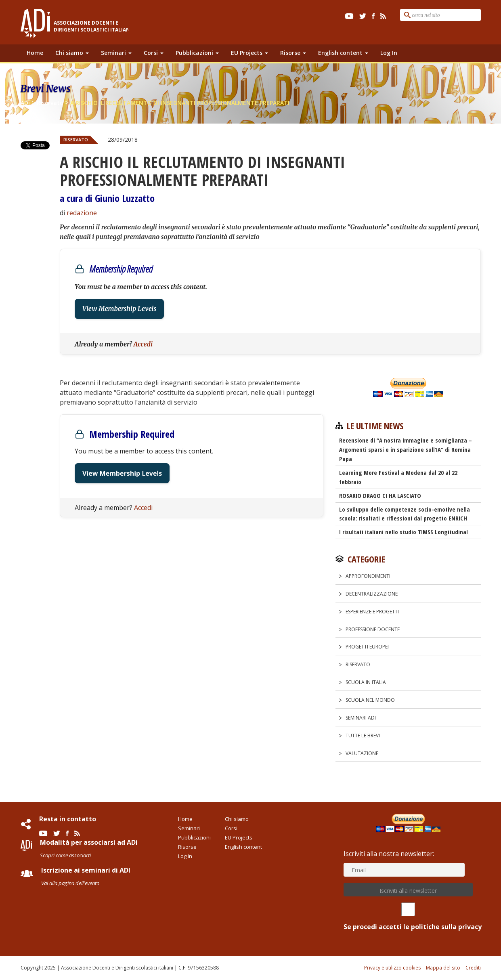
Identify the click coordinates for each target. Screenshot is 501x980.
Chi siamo (72, 53)
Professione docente (373, 629)
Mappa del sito (443, 968)
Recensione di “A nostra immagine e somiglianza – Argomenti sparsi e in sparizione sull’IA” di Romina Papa (406, 449)
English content (343, 53)
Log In (389, 53)
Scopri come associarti (65, 855)
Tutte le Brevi (363, 736)
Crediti (473, 968)
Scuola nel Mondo (370, 700)
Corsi (154, 53)
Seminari (116, 53)
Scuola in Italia (366, 682)
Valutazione (362, 753)
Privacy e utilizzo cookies (392, 968)
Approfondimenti (368, 576)
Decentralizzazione (372, 594)
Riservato (76, 140)
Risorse (293, 53)
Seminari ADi (361, 718)
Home (35, 53)
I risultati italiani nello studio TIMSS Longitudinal (404, 532)
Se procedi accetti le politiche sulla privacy (408, 917)
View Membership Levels (119, 309)
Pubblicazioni (197, 53)
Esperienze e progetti (372, 612)
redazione (82, 213)
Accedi (143, 344)
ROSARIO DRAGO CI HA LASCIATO (380, 495)
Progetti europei (367, 647)
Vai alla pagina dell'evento (70, 883)
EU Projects (249, 53)
